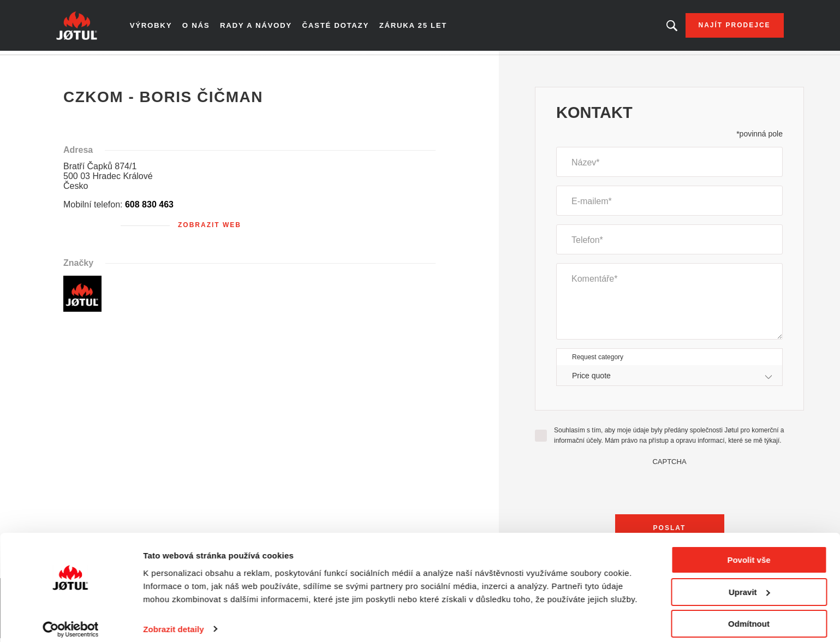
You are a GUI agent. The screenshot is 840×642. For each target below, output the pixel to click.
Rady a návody (268, 27)
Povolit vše (749, 551)
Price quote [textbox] (591, 379)
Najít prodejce (721, 27)
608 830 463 (149, 208)
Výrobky (164, 27)
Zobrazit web (210, 229)
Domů (79, 65)
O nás (209, 27)
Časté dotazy (344, 27)
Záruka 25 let (420, 27)
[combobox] (669, 379)
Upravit (749, 583)
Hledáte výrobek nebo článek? (658, 27)
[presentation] (670, 491)
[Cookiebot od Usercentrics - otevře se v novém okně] (71, 621)
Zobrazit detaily (174, 620)
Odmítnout (749, 615)
